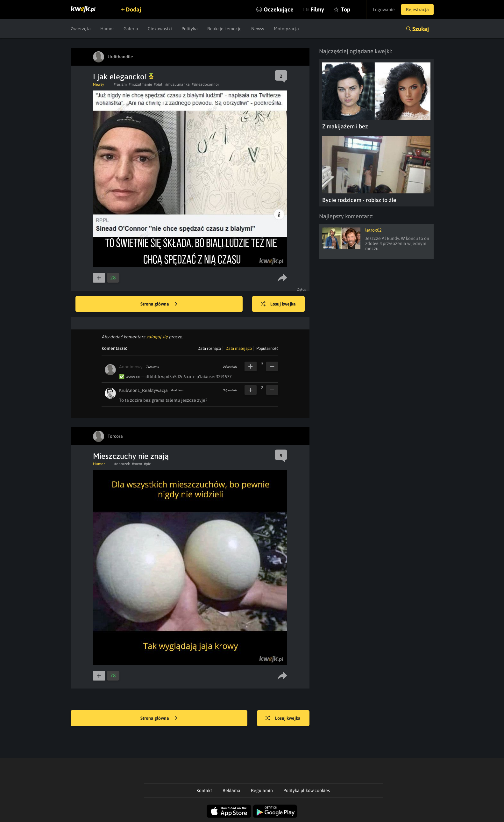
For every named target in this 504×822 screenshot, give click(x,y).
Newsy (258, 29)
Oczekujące (279, 9)
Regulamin (262, 790)
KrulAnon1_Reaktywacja (143, 390)
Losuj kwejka (278, 304)
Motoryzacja (286, 29)
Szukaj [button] (421, 29)
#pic (147, 464)
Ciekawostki (160, 29)
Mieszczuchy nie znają (131, 456)
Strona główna (159, 304)
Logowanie (384, 10)
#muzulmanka (177, 84)
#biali (159, 84)
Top (346, 9)
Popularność (267, 348)
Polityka (190, 29)
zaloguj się (157, 337)
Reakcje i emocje (224, 29)
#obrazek (122, 464)
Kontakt (204, 790)
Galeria (131, 29)
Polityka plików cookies (307, 790)
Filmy (317, 9)
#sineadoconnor (205, 84)
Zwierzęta (81, 29)
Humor (107, 29)
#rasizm (120, 84)
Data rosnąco (209, 348)
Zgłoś (302, 289)
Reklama (231, 790)
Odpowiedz (230, 367)
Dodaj (133, 9)
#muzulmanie (140, 84)
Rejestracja (417, 10)
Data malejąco (239, 348)
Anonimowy (131, 367)
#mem (137, 464)
